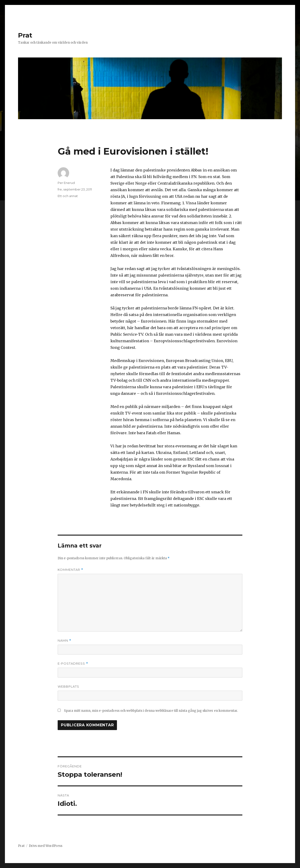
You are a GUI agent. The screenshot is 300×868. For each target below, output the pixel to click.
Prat (25, 35)
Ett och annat (68, 196)
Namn (64, 641)
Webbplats (68, 686)
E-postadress (73, 664)
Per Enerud (66, 183)
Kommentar (70, 570)
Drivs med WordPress (46, 846)
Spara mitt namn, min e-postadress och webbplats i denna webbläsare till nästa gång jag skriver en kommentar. (151, 711)
